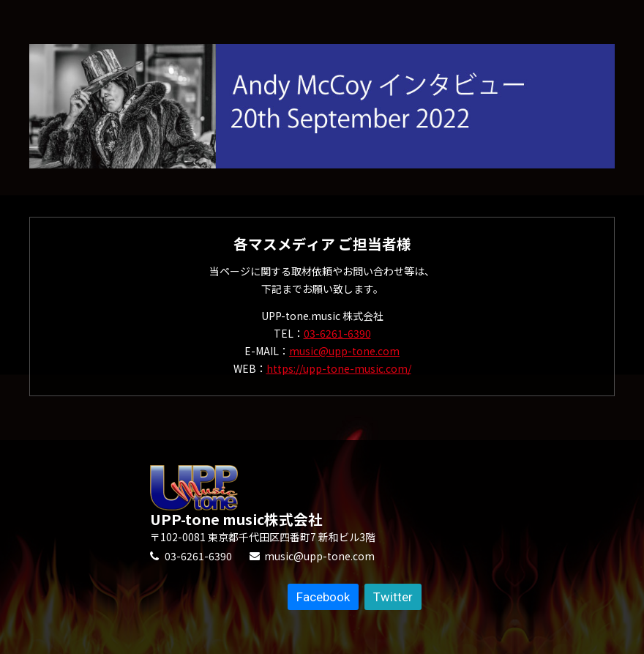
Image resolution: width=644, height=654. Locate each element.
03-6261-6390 (337, 333)
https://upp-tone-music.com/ (339, 368)
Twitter (393, 597)
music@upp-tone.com (344, 351)
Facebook (323, 597)
